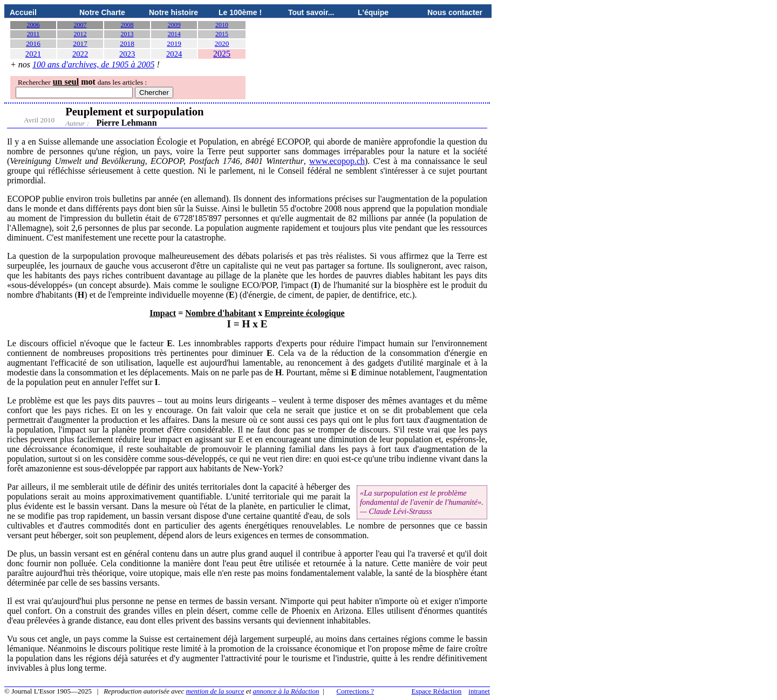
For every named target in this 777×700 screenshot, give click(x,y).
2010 (222, 25)
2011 (33, 34)
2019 (174, 43)
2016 (33, 43)
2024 (174, 54)
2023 (127, 54)
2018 (127, 43)
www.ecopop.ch (337, 161)
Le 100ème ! (240, 12)
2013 (127, 34)
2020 (222, 43)
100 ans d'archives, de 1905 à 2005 (93, 64)
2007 (80, 25)
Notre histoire (173, 12)
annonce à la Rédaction (286, 691)
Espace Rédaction (437, 691)
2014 (174, 34)
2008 (127, 25)
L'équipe (373, 12)
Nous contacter (455, 12)
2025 (222, 54)
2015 (222, 34)
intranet (479, 691)
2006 (33, 25)
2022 (80, 54)
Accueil (23, 12)
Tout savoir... (311, 12)
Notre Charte (102, 12)
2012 (80, 34)
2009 (174, 25)
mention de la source (215, 691)
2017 (80, 43)
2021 (33, 54)
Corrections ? (355, 691)
